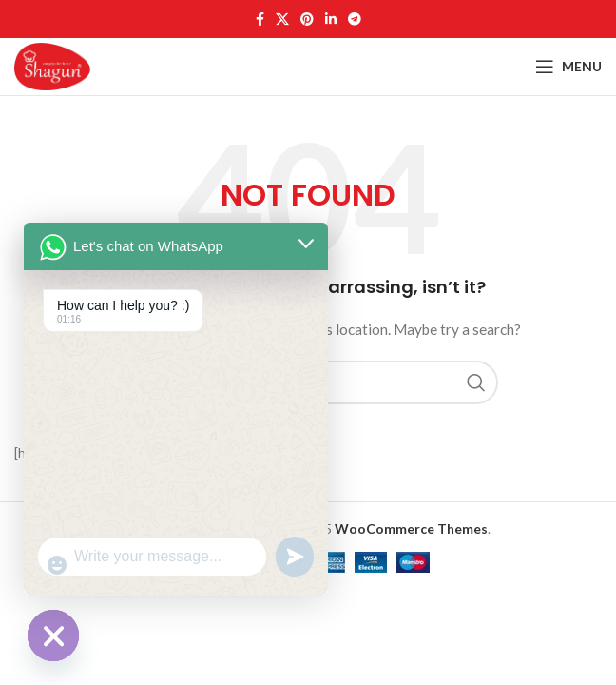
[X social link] (282, 19)
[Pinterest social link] (307, 19)
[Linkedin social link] (331, 19)
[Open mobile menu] (568, 67)
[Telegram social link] (355, 19)
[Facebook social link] (260, 19)
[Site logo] (52, 65)
